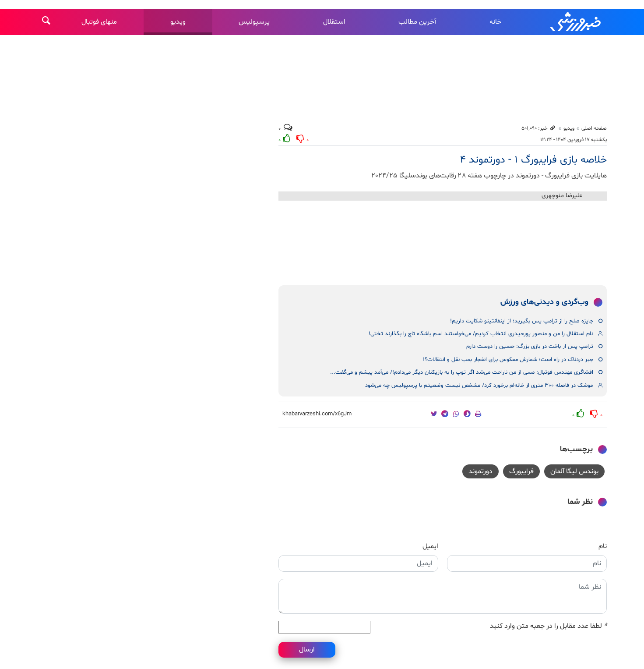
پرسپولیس (254, 22)
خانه (495, 22)
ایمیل (430, 546)
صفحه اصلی (594, 128)
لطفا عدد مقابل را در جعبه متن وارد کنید (548, 626)
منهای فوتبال (99, 22)
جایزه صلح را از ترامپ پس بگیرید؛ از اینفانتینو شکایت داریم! (522, 321)
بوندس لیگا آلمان (574, 471)
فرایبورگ (521, 471)
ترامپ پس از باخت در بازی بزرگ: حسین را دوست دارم (530, 347)
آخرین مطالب (417, 22)
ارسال (307, 650)
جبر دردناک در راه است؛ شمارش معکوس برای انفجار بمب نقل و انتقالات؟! (508, 360)
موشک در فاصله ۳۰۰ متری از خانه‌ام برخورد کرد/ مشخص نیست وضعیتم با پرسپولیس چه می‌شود (479, 386)
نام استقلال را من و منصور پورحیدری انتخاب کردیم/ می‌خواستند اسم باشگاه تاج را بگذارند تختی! (481, 334)
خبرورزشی (576, 22)
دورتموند (480, 471)
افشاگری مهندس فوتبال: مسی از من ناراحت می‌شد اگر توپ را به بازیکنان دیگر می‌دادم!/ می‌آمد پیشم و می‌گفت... (462, 372)
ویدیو (178, 22)
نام (603, 546)
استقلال (334, 22)
